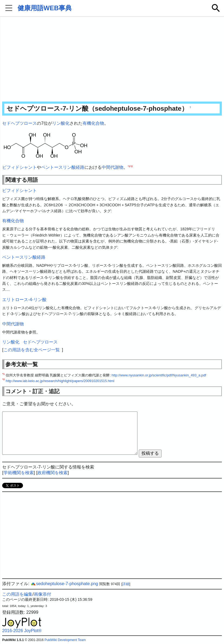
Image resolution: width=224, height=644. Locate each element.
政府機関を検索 (52, 473)
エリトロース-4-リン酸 (24, 300)
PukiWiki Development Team (65, 640)
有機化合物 (93, 123)
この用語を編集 (17, 594)
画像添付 (42, 594)
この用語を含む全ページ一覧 (32, 350)
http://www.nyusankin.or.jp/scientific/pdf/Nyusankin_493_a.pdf (159, 375)
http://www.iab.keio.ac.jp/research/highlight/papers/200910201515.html (60, 381)
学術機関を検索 (19, 473)
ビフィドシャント (19, 167)
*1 (129, 166)
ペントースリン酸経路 (63, 167)
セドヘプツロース (19, 123)
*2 (131, 166)
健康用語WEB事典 (45, 8)
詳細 (126, 584)
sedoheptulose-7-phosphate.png (64, 584)
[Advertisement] (112, 59)
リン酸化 (61, 123)
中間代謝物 (113, 167)
